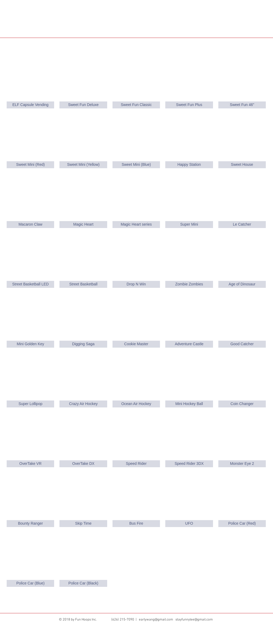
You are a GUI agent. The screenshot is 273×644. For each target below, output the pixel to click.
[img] (30, 261)
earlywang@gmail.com (156, 620)
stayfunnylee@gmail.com (194, 620)
